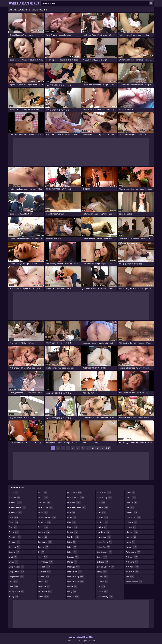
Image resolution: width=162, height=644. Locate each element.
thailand (131, 512)
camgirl (14, 542)
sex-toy (102, 577)
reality (102, 557)
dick (13, 582)
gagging (44, 532)
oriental (102, 517)
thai (130, 507)
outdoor (102, 522)
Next (108, 448)
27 (98, 448)
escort (43, 497)
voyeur (131, 547)
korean (72, 532)
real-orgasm (104, 552)
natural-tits (104, 492)
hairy (43, 557)
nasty (72, 592)
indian (43, 582)
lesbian (73, 557)
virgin (130, 542)
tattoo (131, 497)
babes (14, 522)
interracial (45, 592)
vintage (131, 537)
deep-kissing (17, 567)
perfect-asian (104, 542)
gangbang (45, 542)
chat (13, 557)
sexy (101, 587)
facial (43, 512)
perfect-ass (103, 547)
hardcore (45, 572)
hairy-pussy (46, 562)
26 (93, 448)
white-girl (132, 572)
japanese (74, 502)
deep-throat (17, 572)
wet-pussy (132, 567)
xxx (130, 577)
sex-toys (102, 582)
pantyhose (103, 532)
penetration (104, 537)
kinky (72, 517)
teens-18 (132, 502)
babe (14, 517)
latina (72, 552)
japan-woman (76, 497)
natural (73, 597)
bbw (13, 527)
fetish (43, 527)
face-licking (45, 507)
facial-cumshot (47, 517)
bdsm (14, 532)
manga (72, 562)
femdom (44, 522)
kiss (71, 522)
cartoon (14, 547)
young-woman (134, 582)
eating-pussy (16, 592)
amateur (15, 502)
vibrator (132, 532)
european (44, 502)
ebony (14, 597)
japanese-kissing (76, 507)
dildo (14, 587)
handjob (44, 567)
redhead (102, 562)
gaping (43, 547)
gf (41, 552)
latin (72, 547)
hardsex (44, 577)
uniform (131, 522)
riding (102, 572)
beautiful (15, 537)
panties (102, 527)
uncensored (133, 517)
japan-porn (74, 492)
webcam (132, 557)
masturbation (75, 582)
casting (14, 552)
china (13, 562)
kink (71, 512)
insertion (44, 587)
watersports (133, 552)
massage (74, 567)
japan (43, 597)
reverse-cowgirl (105, 567)
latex (72, 542)
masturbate (75, 572)
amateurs (16, 512)
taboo (130, 492)
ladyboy (73, 537)
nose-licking (104, 497)
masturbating (76, 577)
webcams (132, 562)
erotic (43, 492)
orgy (101, 512)
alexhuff (15, 497)
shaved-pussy (105, 597)
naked (72, 587)
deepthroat (16, 577)
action (14, 492)
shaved (102, 592)
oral (101, 502)
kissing (72, 527)
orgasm (102, 507)
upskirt (131, 527)
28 (103, 448)
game (43, 537)
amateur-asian (18, 507)
